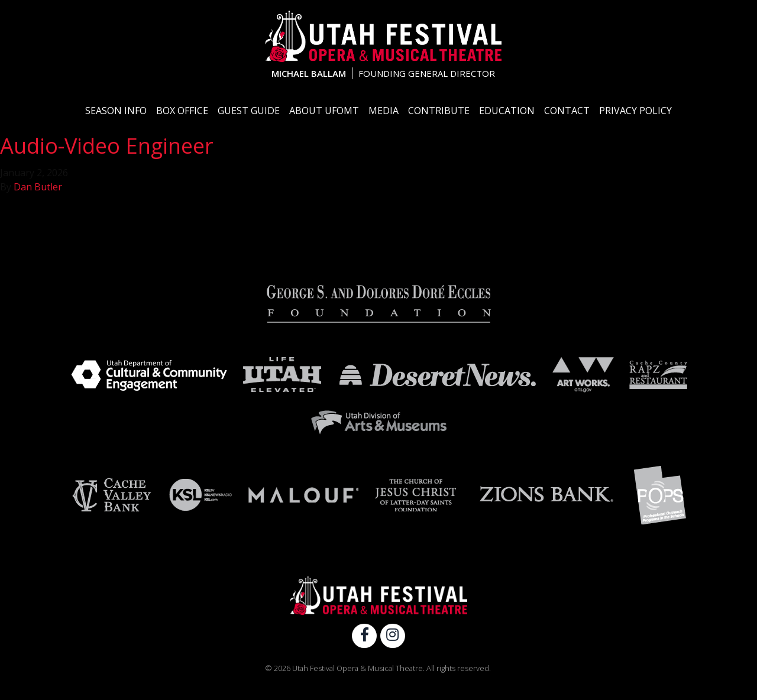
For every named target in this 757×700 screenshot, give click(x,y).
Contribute (439, 111)
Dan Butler (38, 187)
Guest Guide (249, 111)
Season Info (116, 111)
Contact (567, 111)
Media (384, 111)
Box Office (182, 111)
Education (507, 111)
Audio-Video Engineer (107, 146)
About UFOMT (324, 111)
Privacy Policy (635, 111)
